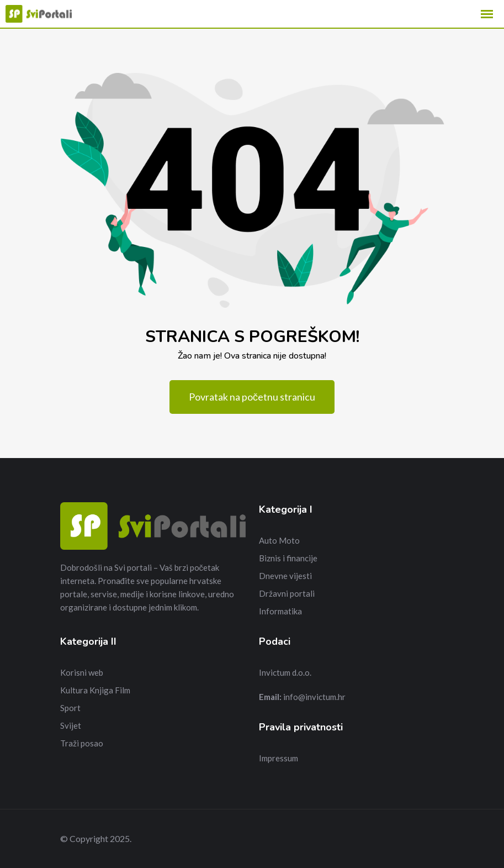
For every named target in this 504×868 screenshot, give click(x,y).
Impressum (278, 758)
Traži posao (82, 743)
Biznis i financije (288, 558)
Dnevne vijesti (285, 576)
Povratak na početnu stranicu (252, 397)
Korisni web (82, 672)
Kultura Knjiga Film (95, 690)
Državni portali (287, 593)
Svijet (71, 725)
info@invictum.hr (314, 697)
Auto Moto (279, 540)
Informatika (280, 611)
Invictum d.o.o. (285, 672)
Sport (70, 708)
